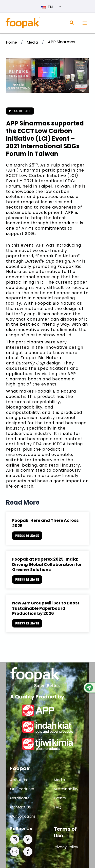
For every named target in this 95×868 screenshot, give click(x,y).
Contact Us (21, 807)
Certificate (20, 798)
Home (12, 42)
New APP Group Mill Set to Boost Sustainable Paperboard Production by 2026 (46, 608)
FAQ (58, 807)
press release (20, 111)
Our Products (22, 789)
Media (32, 42)
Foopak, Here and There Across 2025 (45, 523)
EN (47, 7)
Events (60, 798)
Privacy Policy (66, 847)
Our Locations (23, 816)
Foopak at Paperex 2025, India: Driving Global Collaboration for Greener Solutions (47, 565)
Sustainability (66, 789)
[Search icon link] (72, 23)
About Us (18, 780)
